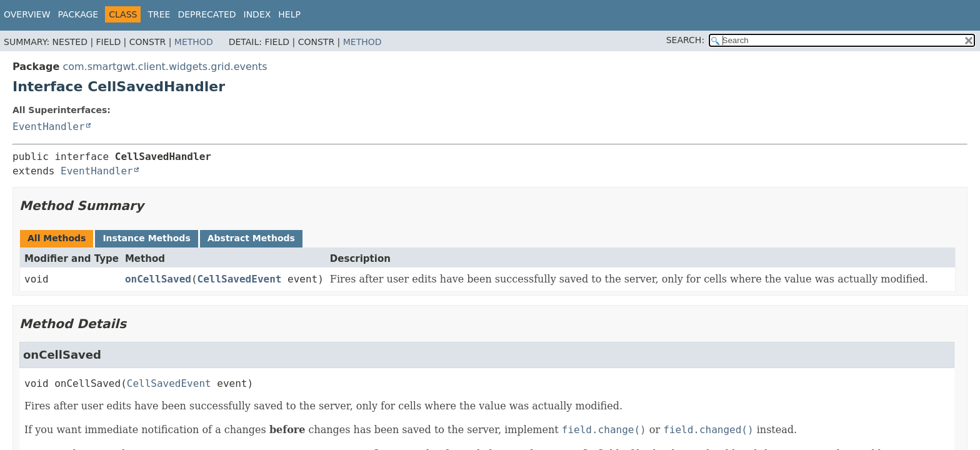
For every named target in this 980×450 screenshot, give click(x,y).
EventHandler (49, 127)
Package (78, 14)
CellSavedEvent (240, 279)
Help (289, 14)
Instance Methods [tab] (146, 238)
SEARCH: (685, 40)
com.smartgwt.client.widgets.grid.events (165, 67)
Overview (27, 14)
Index (257, 14)
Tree (159, 14)
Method (194, 42)
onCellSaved (158, 279)
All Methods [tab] (57, 238)
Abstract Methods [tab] (251, 238)
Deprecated (207, 14)
